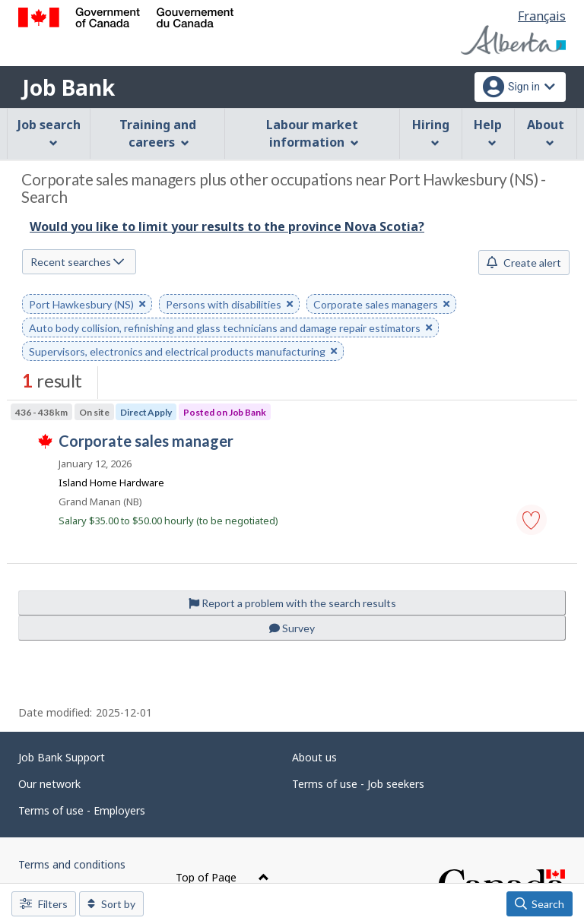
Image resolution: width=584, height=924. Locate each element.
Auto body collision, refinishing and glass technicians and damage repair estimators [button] (230, 329)
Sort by (111, 904)
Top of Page (222, 877)
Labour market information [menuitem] (312, 133)
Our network (49, 784)
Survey (292, 628)
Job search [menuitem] (49, 132)
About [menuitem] (546, 132)
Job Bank (68, 87)
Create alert (524, 263)
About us (314, 757)
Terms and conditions (72, 864)
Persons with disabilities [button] (229, 305)
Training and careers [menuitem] (158, 133)
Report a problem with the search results (292, 603)
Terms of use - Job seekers (358, 784)
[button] (532, 520)
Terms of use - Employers (82, 810)
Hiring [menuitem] (431, 132)
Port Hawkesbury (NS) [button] (87, 305)
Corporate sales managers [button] (381, 305)
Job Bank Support (62, 757)
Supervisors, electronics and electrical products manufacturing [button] (183, 352)
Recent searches (77, 262)
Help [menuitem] (488, 132)
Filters (44, 904)
